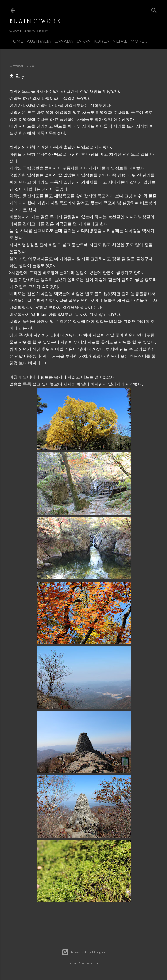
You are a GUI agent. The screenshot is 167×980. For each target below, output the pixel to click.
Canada (64, 41)
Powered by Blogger (84, 952)
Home (16, 41)
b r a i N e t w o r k (35, 21)
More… (139, 41)
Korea (102, 41)
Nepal (120, 41)
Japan (83, 41)
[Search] (154, 9)
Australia (39, 41)
